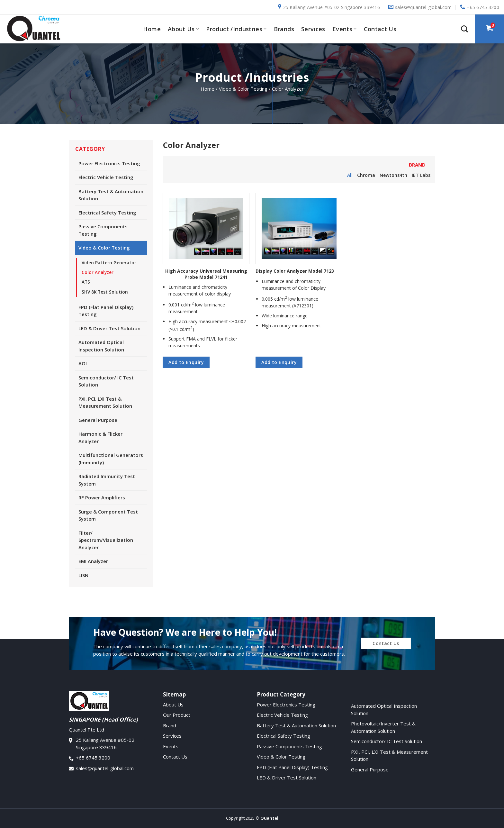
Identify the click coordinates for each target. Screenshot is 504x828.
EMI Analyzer (93, 561)
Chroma (366, 175)
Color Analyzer (98, 272)
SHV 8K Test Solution (105, 292)
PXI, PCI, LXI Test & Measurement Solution (105, 402)
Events (345, 29)
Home (152, 29)
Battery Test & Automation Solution (111, 195)
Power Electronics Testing (109, 163)
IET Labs (421, 175)
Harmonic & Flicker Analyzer (100, 437)
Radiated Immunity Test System (107, 480)
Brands (284, 29)
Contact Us (380, 29)
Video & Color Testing (104, 248)
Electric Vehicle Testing (106, 177)
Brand (170, 725)
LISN (83, 575)
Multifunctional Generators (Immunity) (111, 459)
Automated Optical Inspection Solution (101, 346)
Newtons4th (393, 175)
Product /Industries (236, 29)
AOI (83, 363)
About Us (183, 29)
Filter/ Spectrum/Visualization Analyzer (106, 540)
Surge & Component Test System (108, 515)
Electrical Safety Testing (107, 213)
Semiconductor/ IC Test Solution (106, 381)
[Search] (464, 29)
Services (313, 29)
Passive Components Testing (103, 230)
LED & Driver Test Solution (109, 328)
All (350, 175)
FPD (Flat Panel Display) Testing (106, 311)
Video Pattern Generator (109, 263)
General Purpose (98, 420)
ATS (86, 282)
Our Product (177, 715)
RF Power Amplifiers (102, 497)
